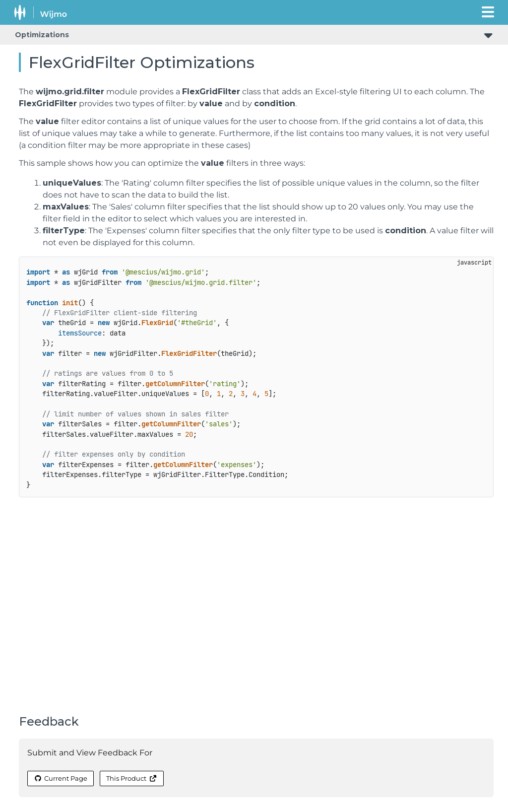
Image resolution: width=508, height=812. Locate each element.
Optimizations (42, 35)
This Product (131, 778)
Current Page (61, 778)
